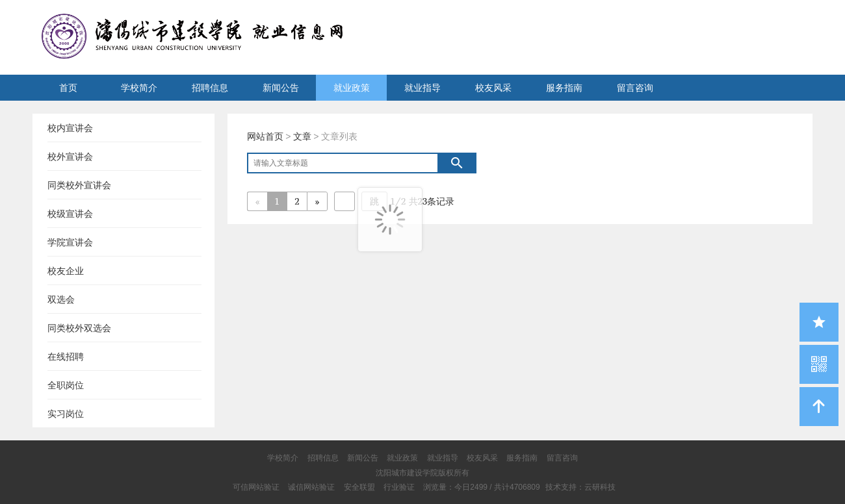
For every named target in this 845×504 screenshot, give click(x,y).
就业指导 (422, 88)
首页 (68, 88)
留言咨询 (635, 88)
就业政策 (352, 88)
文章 (302, 136)
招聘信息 (210, 88)
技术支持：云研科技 (580, 487)
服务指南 (564, 88)
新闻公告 (281, 88)
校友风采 (493, 88)
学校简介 (139, 88)
